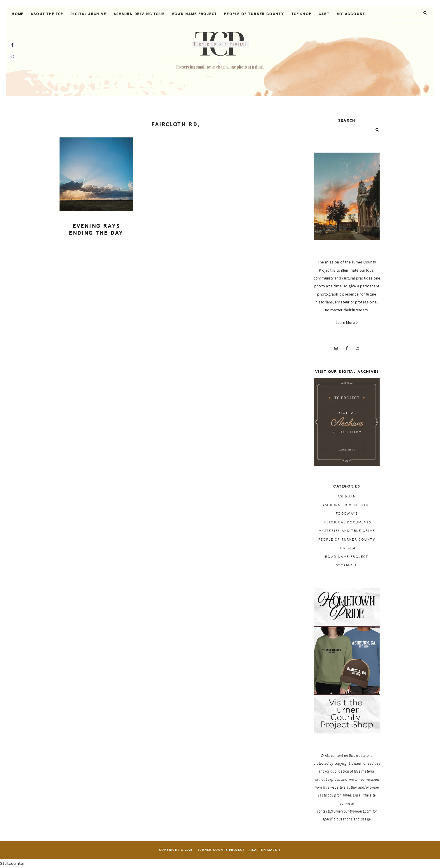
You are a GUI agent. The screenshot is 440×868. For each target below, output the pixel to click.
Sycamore (347, 565)
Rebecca (347, 548)
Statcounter (12, 863)
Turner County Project (220, 51)
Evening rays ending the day (96, 230)
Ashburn (347, 496)
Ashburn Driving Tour (347, 505)
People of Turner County (347, 540)
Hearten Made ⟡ (265, 850)
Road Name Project (347, 557)
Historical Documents (347, 522)
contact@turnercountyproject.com (344, 811)
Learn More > (347, 323)
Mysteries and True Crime (347, 531)
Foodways (347, 514)
